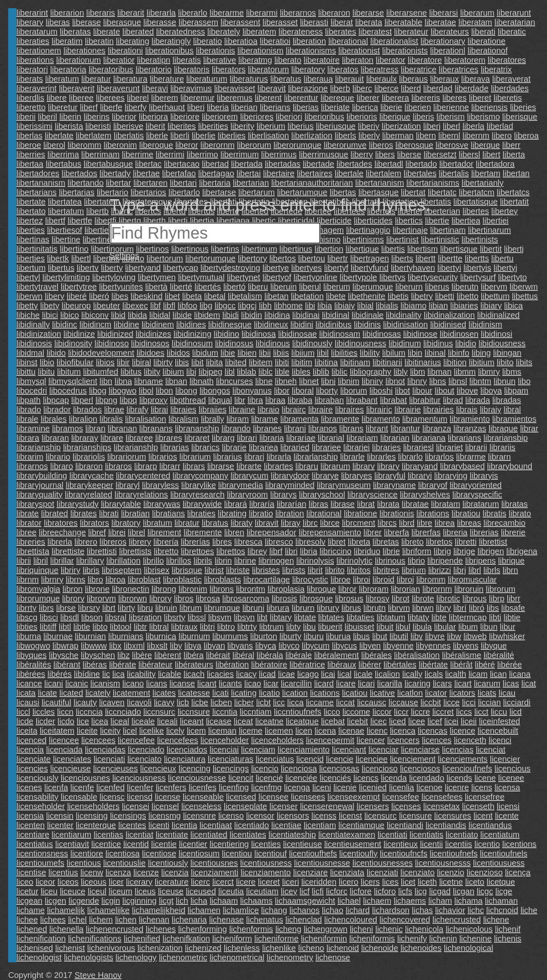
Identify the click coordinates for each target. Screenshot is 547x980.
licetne (451, 882)
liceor (46, 882)
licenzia (175, 872)
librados (87, 409)
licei (451, 721)
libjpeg (211, 372)
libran (95, 428)
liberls (345, 136)
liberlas (29, 136)
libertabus (63, 164)
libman (440, 372)
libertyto (513, 277)
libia (325, 306)
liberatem (259, 32)
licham (440, 901)
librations (433, 513)
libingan (507, 353)
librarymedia (240, 485)
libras (318, 504)
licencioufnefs (467, 768)
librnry (52, 580)
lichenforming (203, 929)
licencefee (136, 740)
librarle (352, 457)
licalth (456, 674)
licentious (84, 863)
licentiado (252, 825)
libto (100, 627)
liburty (290, 636)
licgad (440, 891)
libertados (79, 173)
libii (265, 353)
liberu (258, 287)
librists (294, 570)
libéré (485, 665)
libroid (383, 580)
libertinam (448, 230)
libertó (234, 287)
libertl (81, 258)
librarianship (39, 447)
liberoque (156, 145)
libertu (502, 258)
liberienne (451, 107)
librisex (156, 570)
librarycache (92, 476)
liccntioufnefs (298, 712)
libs (493, 608)
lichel (78, 920)
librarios (163, 457)
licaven (112, 702)
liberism (451, 117)
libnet (309, 381)
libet (172, 296)
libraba (300, 400)
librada (478, 400)
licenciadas (105, 750)
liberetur (63, 107)
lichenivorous (111, 948)
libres (222, 542)
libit (198, 362)
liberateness (301, 32)
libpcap (56, 400)
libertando (86, 183)
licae (286, 674)
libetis (398, 296)
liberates (341, 32)
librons (222, 589)
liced (397, 721)
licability (141, 674)
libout (445, 391)
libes (120, 296)
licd (515, 712)
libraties (201, 513)
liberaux (444, 79)
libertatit (514, 202)
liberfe (111, 107)
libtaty (418, 617)
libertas (343, 192)
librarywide (202, 504)
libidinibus (333, 324)
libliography (371, 372)
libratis (494, 513)
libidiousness (502, 343)
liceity (110, 731)
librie (391, 551)
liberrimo (203, 154)
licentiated (209, 835)
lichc (476, 910)
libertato (31, 211)
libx (115, 646)
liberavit (272, 88)
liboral (303, 391)
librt (109, 608)
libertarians (37, 192)
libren (234, 532)
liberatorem (465, 60)
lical (345, 674)
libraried (295, 447)
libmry (489, 372)
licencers (403, 740)
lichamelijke (108, 910)
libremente (203, 532)
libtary (281, 617)
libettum (495, 296)
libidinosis (34, 343)
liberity (242, 126)
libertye (276, 268)
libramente (340, 419)
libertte (450, 258)
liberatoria (68, 69)
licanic (77, 683)
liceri (291, 882)
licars (442, 683)
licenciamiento (304, 750)
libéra (194, 655)
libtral (159, 627)
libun (489, 627)
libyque (494, 646)
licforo (385, 891)
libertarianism (380, 183)
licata (26, 693)
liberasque (122, 22)
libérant (67, 665)
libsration (145, 617)
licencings (231, 768)
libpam (516, 391)
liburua (338, 636)
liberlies (232, 136)
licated (71, 693)
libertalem (384, 173)
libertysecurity (433, 277)
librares (169, 438)
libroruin (469, 589)
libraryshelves (425, 495)
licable (170, 674)
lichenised (35, 948)
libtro (226, 627)
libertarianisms (433, 183)
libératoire (269, 665)
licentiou (237, 853)
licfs (405, 891)
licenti (159, 825)
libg (206, 306)
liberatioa (241, 41)
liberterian (442, 211)
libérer (370, 665)
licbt (264, 702)
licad (267, 674)
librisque (187, 570)
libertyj (506, 268)
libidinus (438, 343)
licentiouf (270, 853)
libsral (116, 617)
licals (434, 674)
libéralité (499, 655)
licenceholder (225, 740)
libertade (318, 164)
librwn (423, 608)
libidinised (448, 324)
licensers (373, 806)
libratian (136, 513)
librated (55, 513)
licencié (270, 778)
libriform (417, 551)
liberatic (512, 32)
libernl (449, 136)
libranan (122, 428)
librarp (146, 466)
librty (126, 608)
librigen (491, 551)
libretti (465, 542)
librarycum (249, 476)
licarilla (390, 683)
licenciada (64, 750)
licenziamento (266, 872)
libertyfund (370, 268)
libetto (468, 296)
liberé (77, 296)
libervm (494, 287)
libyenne (399, 646)
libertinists (480, 239)
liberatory (308, 69)
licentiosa (123, 853)
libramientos (514, 419)
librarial (331, 438)
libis (182, 362)
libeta (192, 296)
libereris (426, 98)
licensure (416, 816)
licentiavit (72, 844)
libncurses (234, 381)
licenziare (310, 872)
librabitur (425, 400)
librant (377, 428)
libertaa (30, 164)
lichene (496, 920)
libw (454, 636)
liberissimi (34, 126)
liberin (70, 117)
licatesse (194, 693)
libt (262, 617)
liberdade (471, 88)
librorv (73, 598)
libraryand (420, 466)
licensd (140, 797)
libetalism (245, 296)
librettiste (68, 551)
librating (232, 513)
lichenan (154, 920)
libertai (249, 173)
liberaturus (249, 79)
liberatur (96, 79)
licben (221, 702)
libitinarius (423, 362)
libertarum (256, 192)
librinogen (276, 561)
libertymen (157, 277)
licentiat (140, 835)
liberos (381, 145)
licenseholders (93, 806)
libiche (28, 315)
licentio (487, 844)
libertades (354, 164)
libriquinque (37, 570)
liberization (401, 126)
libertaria (215, 183)
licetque (501, 882)
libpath (29, 400)
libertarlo (184, 192)
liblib (321, 372)
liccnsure (194, 712)
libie (228, 353)
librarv (363, 466)
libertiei (495, 221)
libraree (139, 438)
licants (231, 683)
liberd (411, 88)
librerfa (396, 532)
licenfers (171, 787)
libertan (516, 173)
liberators (229, 69)
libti (495, 617)
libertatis (436, 202)
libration (290, 513)
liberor (187, 145)
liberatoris (192, 69)
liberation (309, 41)
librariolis (89, 457)
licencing (195, 768)
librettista (33, 551)
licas (511, 683)
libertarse (219, 192)
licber (244, 702)
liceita (27, 731)
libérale (299, 655)
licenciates (72, 759)
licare (346, 683)
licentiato (462, 835)
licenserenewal (327, 806)
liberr (511, 145)
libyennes (433, 646)
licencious (513, 768)
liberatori (32, 69)
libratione (360, 513)
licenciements (463, 759)
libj (191, 372)
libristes (266, 570)
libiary (491, 306)
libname (149, 381)
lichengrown (325, 929)
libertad (215, 164)
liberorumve (345, 145)
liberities (213, 126)
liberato (288, 60)
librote (423, 598)
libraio (268, 409)
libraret (197, 438)
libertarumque (302, 192)
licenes (29, 787)
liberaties (33, 41)
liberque (485, 145)
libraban (329, 400)
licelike (152, 731)
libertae (147, 173)
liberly (369, 136)
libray (291, 523)
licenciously (37, 778)
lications (325, 693)
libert (491, 154)
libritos (359, 570)
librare (112, 438)
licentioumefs (40, 863)
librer (372, 532)
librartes (279, 466)
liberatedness (180, 32)
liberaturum (207, 79)
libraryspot (35, 504)
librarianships (87, 447)
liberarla (161, 13)
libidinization (39, 334)
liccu (499, 712)
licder (46, 721)
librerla (60, 542)
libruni (253, 608)
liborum (354, 391)
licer (116, 882)
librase (343, 504)
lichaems (410, 901)
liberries (31, 154)
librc (310, 523)
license (168, 797)
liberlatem (94, 136)
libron (72, 589)
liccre (420, 712)
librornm (437, 589)
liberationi (125, 51)
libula (422, 627)
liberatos (343, 69)
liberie (391, 107)
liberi (196, 107)
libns (438, 381)
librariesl (418, 447)
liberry (362, 154)
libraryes (356, 476)
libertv (88, 268)
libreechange (62, 532)
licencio (265, 768)
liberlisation (269, 136)
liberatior (119, 60)
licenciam (258, 750)
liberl (451, 126)
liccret (443, 712)
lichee (27, 920)
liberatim (67, 41)
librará (236, 504)
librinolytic (354, 561)
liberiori (289, 117)
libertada (247, 164)
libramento (380, 419)
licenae (351, 731)
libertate (31, 202)
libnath (201, 381)
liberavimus (191, 88)
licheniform (232, 939)
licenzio (451, 872)
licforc (337, 891)
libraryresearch (198, 495)
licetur (27, 891)
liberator (391, 60)
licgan (464, 891)
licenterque (96, 825)
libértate (433, 665)
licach (194, 674)
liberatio (207, 41)
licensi (508, 806)
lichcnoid (502, 910)
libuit (385, 627)
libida (137, 315)
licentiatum (500, 835)
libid (118, 315)
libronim (193, 589)
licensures (453, 816)
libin (415, 353)
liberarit (131, 13)
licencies (32, 768)
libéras (95, 665)
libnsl (458, 381)
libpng (106, 400)
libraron (89, 466)
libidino (226, 334)
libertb (97, 211)
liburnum (194, 636)
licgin (111, 901)
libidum (205, 353)
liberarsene (406, 13)
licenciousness (139, 778)
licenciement (413, 759)
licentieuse (302, 844)
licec (379, 721)
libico (70, 315)
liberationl (448, 51)
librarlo (410, 457)
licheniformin (324, 939)
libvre (435, 636)
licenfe (82, 787)
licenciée (301, 778)
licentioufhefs (313, 853)
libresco (279, 542)
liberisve (128, 126)
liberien (418, 107)
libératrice (307, 665)
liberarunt (514, 13)
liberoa (526, 136)
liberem (165, 98)
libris (91, 570)
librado (29, 409)
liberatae (440, 22)
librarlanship (316, 457)
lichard (358, 910)
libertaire (279, 173)
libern (426, 136)
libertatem (102, 202)
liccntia (225, 712)
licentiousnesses (383, 863)
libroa (116, 580)
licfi (318, 891)
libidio (465, 343)
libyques (31, 655)
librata (388, 504)
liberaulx (382, 79)
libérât (461, 665)
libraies (183, 409)
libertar (118, 183)
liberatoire (322, 60)
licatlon (410, 693)
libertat (413, 192)
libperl (82, 400)
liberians (275, 107)
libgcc (225, 306)
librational (324, 513)
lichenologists (89, 957)
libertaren (151, 183)
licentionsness (42, 853)
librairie (408, 409)
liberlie (204, 136)
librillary (90, 561)
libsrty (175, 617)
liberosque (414, 145)
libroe (341, 580)
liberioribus (325, 117)
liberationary (443, 41)
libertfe (80, 221)
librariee (326, 447)
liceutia (231, 891)
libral (512, 409)
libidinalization (449, 315)
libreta (359, 542)
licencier (505, 759)
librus (351, 608)
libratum (157, 523)
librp (497, 598)
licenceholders (278, 740)
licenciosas (339, 768)
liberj (432, 126)
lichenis (508, 939)
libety (50, 306)
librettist (493, 542)
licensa (507, 787)
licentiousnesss (443, 863)
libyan (214, 646)
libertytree (79, 287)
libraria (271, 438)
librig (442, 551)
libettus (525, 296)
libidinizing (193, 334)
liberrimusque (324, 154)
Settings (124, 255)
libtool (121, 627)
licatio (269, 693)
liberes (454, 98)
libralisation (146, 419)
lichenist (70, 948)
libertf (55, 221)
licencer (371, 740)
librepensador (271, 532)
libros (184, 598)
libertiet (98, 230)
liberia (218, 107)
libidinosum (192, 343)
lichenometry (290, 957)
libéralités (34, 665)
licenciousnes (85, 778)
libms (512, 372)
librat (366, 504)
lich (182, 901)
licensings (128, 816)
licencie (340, 759)
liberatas (76, 32)
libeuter (107, 306)
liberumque (373, 287)
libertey (504, 211)
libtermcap (468, 617)
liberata (369, 22)
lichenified (142, 939)
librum (191, 608)
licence (462, 731)
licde (25, 721)
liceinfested (499, 721)
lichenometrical (237, 957)
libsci (49, 617)
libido (56, 353)
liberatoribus (111, 69)
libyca (265, 646)
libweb (475, 636)
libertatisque (476, 202)
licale (363, 674)
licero (349, 882)
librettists (135, 551)
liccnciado (123, 712)
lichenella (66, 929)
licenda (394, 778)
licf (304, 891)
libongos (215, 391)
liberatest (375, 32)
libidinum (405, 343)
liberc (362, 88)
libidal (160, 315)
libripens (480, 561)
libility (370, 353)
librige (464, 551)
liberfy (136, 107)
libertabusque (108, 164)
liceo (25, 882)
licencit (241, 778)
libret (337, 542)
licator (436, 693)
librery (140, 542)
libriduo (367, 551)
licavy (164, 702)
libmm (465, 372)
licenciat (490, 750)
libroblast (144, 580)
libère (142, 655)
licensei (136, 806)
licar (271, 683)
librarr (170, 466)
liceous (94, 882)
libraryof (433, 485)
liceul (97, 891)
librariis (502, 447)
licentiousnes (214, 863)
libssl (197, 617)
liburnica (161, 636)
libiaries (464, 306)
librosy (377, 598)
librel (136, 532)
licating (244, 693)
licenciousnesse (197, 778)
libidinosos (150, 343)
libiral (141, 362)
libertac (148, 164)
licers (370, 882)
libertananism (41, 183)
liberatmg (255, 60)
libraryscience (372, 495)
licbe (200, 702)
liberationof (487, 51)
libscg (27, 617)
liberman (398, 136)
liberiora (153, 117)
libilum (394, 353)
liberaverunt (118, 88)
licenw (92, 872)
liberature (167, 79)
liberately (224, 32)
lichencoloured (350, 920)
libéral (243, 655)
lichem (101, 920)
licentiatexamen (347, 835)
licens (481, 787)
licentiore (87, 853)
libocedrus (68, 391)
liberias (306, 107)
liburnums (230, 636)
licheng (288, 929)
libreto (412, 542)
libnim (349, 381)
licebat (333, 721)
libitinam (355, 362)
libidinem (158, 324)
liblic (339, 372)
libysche (64, 655)
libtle (82, 627)
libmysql (31, 381)
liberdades (510, 88)
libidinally (33, 324)
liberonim (120, 145)
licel (130, 731)
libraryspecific (477, 495)
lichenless (242, 948)
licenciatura (185, 759)
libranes (267, 428)
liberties (31, 230)
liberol (54, 145)
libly (400, 372)
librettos (231, 551)
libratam (445, 504)
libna (123, 381)
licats (487, 693)
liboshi (381, 391)
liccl (23, 712)
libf (156, 306)
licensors (293, 816)
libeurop (76, 306)
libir (123, 362)
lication (295, 693)
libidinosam (340, 334)
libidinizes (153, 334)
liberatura (130, 79)
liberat (342, 22)
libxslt (157, 646)
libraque (503, 428)
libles (301, 372)
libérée (510, 665)
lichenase (226, 920)
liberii (26, 117)
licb (183, 702)
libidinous (273, 343)
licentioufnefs (454, 853)
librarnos (32, 466)
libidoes (150, 353)
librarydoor (290, 476)
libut (380, 636)
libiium (303, 353)
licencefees (177, 740)
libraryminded (290, 485)
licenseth (478, 806)
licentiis (459, 844)
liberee (81, 98)
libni (329, 381)
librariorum (126, 457)
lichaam (224, 901)
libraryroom (247, 495)
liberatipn (154, 60)
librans (351, 428)
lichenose (333, 957)
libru (145, 608)
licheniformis (372, 939)
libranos (323, 428)
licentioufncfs (404, 853)
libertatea (65, 202)
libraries (386, 447)
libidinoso (111, 343)
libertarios (148, 192)
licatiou (355, 693)
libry (444, 608)
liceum (121, 891)
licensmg (164, 816)
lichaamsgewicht (305, 901)
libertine (66, 239)
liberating (132, 41)
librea (445, 523)
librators (95, 523)
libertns (106, 258)
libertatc (442, 192)
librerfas (426, 532)
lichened (32, 929)
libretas (386, 542)
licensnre (200, 816)
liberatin (99, 41)
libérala (270, 655)
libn (106, 381)
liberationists (405, 51)
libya (193, 646)
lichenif (508, 929)
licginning (139, 901)
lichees (53, 920)
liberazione (308, 88)
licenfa (56, 787)
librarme (471, 457)
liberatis (187, 60)
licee (417, 721)
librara (28, 438)
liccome (356, 712)
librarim (30, 457)
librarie (234, 447)
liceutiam (262, 891)
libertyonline (316, 277)
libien (247, 353)
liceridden (319, 882)
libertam (486, 173)
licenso (231, 816)
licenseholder (41, 806)
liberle (157, 136)
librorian (406, 589)
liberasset (280, 22)
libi (310, 306)
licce (451, 702)
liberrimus (279, 154)
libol (146, 391)
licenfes (202, 787)
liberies (523, 107)
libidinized (115, 334)
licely (175, 731)
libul (403, 627)
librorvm (101, 598)
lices (390, 882)
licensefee (401, 797)
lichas (422, 910)
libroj (405, 580)
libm (417, 372)
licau (507, 693)
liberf (89, 107)
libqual (220, 400)
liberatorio (154, 69)
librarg (223, 438)
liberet (480, 98)
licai (328, 674)
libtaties (361, 617)
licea (100, 721)
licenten (31, 825)
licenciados (187, 750)
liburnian (90, 636)
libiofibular (75, 362)
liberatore (425, 60)
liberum (337, 287)
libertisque (459, 249)
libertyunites (121, 287)
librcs (387, 523)
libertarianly (483, 183)
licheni (362, 929)
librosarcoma (246, 598)
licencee (64, 740)
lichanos (305, 910)
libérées (31, 674)
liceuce (73, 891)
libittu (26, 372)
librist (214, 570)
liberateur (411, 32)
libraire (320, 409)
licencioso (380, 768)
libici (50, 315)
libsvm (220, 617)
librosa (208, 598)
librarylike (198, 485)
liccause (403, 702)
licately (98, 693)
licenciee (372, 759)
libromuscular (472, 580)
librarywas (162, 504)
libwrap (66, 646)
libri (291, 551)
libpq (128, 400)
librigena (522, 551)
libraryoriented (476, 485)
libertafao (179, 173)
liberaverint (37, 88)
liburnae (58, 636)
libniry (372, 381)
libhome (288, 306)
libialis (387, 306)
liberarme (226, 13)
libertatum (66, 211)
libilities (344, 353)
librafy (137, 409)
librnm (28, 580)
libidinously (313, 343)
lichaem (377, 901)
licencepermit (330, 740)
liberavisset (234, 88)
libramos (68, 428)
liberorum (254, 145)
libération (232, 665)
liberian (244, 107)
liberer (368, 98)
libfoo (188, 306)
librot (401, 598)
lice (83, 721)
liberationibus (170, 51)
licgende (84, 901)
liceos (68, 882)
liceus (145, 891)
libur (508, 627)
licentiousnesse (322, 863)
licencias (458, 750)
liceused (201, 891)
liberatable (403, 22)
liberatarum (37, 32)
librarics (206, 447)
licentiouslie (124, 863)
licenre (457, 787)
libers (385, 154)
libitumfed (101, 372)
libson (92, 617)
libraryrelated (89, 495)
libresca (248, 542)
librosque (316, 598)
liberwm (524, 287)
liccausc (371, 702)
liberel (138, 98)
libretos (439, 542)
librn (510, 570)
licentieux (401, 844)
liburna (29, 636)
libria (308, 551)
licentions (519, 844)
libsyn (244, 617)
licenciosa (299, 768)
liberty (112, 268)
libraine (242, 409)
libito (505, 362)
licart (463, 683)
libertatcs (513, 192)
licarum (487, 683)
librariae (301, 438)
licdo (66, 721)
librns (76, 580)
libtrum (271, 627)
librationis (397, 513)
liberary (30, 22)
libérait (218, 655)
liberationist (359, 51)
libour (422, 391)
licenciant (349, 750)
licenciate (33, 759)
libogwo (123, 391)
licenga (297, 787)
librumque (222, 608)
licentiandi (405, 825)
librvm (399, 608)
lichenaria (189, 920)
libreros (113, 542)
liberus (437, 287)
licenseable (203, 797)
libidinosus (234, 343)
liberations (35, 60)
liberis (423, 117)
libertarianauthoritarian (312, 183)
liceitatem (57, 731)
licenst (350, 816)
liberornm (217, 145)
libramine (33, 428)
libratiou (466, 513)
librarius (228, 457)
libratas (515, 504)
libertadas (283, 164)
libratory (126, 523)
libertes (476, 211)
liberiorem (220, 117)
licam (478, 674)
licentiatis (426, 835)
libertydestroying (230, 268)
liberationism (260, 51)
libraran (55, 438)
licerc (201, 882)
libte (439, 617)
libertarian (251, 183)
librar (529, 428)
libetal (215, 296)
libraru (307, 466)
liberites (182, 126)
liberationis (216, 51)
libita (214, 362)
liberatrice (419, 69)
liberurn (409, 287)
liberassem (199, 22)
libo (524, 381)
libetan (277, 296)
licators (462, 693)
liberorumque (298, 145)
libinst (27, 362)
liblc (265, 372)
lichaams (256, 901)
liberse (409, 154)
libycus (344, 646)
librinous (390, 561)
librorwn (133, 598)
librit (315, 570)
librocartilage (267, 580)
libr (240, 400)
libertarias (77, 192)
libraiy (490, 409)
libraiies (213, 409)
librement (164, 532)
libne (264, 381)
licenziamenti (215, 872)
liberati (483, 32)
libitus (131, 372)
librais (467, 409)
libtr (140, 627)
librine (245, 561)
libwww (94, 646)
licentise (31, 872)
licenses (406, 806)
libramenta (300, 419)
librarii (476, 447)
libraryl (128, 485)
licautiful (56, 702)
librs (46, 608)
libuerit (330, 627)
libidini (302, 324)
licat (529, 683)
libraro (62, 466)
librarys (283, 495)
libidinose (420, 334)
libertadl (389, 164)
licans (157, 683)
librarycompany (200, 476)
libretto (166, 551)
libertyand (143, 268)
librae (114, 409)
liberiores (257, 117)
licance (29, 683)
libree (26, 532)
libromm (431, 580)
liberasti (314, 22)
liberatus (286, 79)
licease (218, 721)
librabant (362, 400)
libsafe (513, 608)
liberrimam (100, 154)
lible (282, 372)
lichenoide (379, 948)
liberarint (32, 13)
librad (453, 400)
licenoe (429, 787)
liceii (469, 721)
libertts (477, 258)
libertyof (277, 277)
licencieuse (70, 768)
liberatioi (275, 41)
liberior (124, 117)
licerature (172, 882)
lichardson (391, 910)
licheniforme (276, 939)
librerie (513, 532)
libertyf (336, 268)
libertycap (181, 268)
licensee (273, 797)
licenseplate (246, 806)
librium (414, 570)
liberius (300, 126)
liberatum (62, 79)
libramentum (425, 419)
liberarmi (262, 13)
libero (502, 136)
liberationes (85, 51)
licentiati (392, 835)
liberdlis (30, 98)
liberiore (185, 117)
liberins (96, 117)
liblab (247, 372)
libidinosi (497, 334)
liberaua (318, 79)
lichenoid (343, 948)
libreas (469, 523)
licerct (223, 882)
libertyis (477, 268)
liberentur (301, 98)
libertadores (38, 173)
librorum (501, 589)
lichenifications (95, 939)
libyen (370, 646)
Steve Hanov (98, 975)
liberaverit (77, 88)
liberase (87, 22)
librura (278, 608)
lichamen (204, 910)
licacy (246, 674)
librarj (254, 457)
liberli (180, 136)
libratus (215, 523)
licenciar (383, 750)
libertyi (449, 268)
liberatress (379, 69)
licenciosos (420, 768)
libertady (115, 173)
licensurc (380, 816)
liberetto (31, 107)
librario (58, 457)
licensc (112, 797)
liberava (476, 79)
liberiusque (336, 126)
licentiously (168, 863)
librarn (499, 457)
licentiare (33, 835)
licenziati (383, 872)
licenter (60, 825)
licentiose (159, 853)
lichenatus (264, 920)
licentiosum (199, 853)
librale (27, 419)
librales (54, 419)
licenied (373, 787)
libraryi (420, 476)
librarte (249, 466)
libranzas (470, 428)
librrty (26, 608)
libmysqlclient (73, 381)
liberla (473, 126)
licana (520, 674)
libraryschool (322, 495)
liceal (120, 721)
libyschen (98, 655)
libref (97, 532)
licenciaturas (231, 759)
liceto (475, 882)
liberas (58, 22)
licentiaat (216, 825)
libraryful (390, 476)
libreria (455, 532)
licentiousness (266, 863)
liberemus (235, 98)
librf (276, 551)
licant (207, 683)
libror (347, 589)
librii (24, 561)
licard (324, 683)
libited (236, 362)
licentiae (286, 825)
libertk (58, 258)
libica (514, 306)
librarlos (439, 457)
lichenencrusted (115, 929)
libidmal (30, 353)
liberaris (101, 13)
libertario (113, 192)
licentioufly (358, 853)
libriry (71, 570)
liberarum (477, 13)
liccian (490, 702)
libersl (469, 154)
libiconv (95, 315)
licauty (85, 702)
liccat (345, 702)
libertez (30, 221)
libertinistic (440, 239)
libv (417, 636)
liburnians (126, 636)
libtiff (48, 627)
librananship (197, 428)
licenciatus (275, 759)
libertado (421, 164)
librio (416, 561)
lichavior (450, 910)
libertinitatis (37, 249)
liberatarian (515, 22)
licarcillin (296, 683)
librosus (349, 598)
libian (438, 306)
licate (47, 693)
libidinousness (361, 343)
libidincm (95, 324)
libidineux (271, 324)
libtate (305, 617)
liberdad (438, 88)
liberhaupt (167, 107)
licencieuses (116, 768)
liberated (138, 32)
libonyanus (252, 391)
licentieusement (353, 844)
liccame (320, 702)
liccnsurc (159, 712)
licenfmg (267, 787)
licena (325, 731)
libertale (349, 173)
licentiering (229, 844)
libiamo (413, 306)
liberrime (138, 154)
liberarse (368, 13)
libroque (321, 589)
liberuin (283, 287)
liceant (192, 721)
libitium (482, 362)
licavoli (139, 702)
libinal (435, 353)
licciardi (517, 702)
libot (403, 391)
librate (28, 513)
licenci (500, 740)
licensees (308, 797)
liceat (243, 721)
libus (361, 636)
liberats (30, 79)
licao (253, 683)
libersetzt (440, 154)
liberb (340, 88)
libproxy (153, 400)
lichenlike (279, 948)
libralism (183, 419)
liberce (387, 88)
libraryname (394, 485)
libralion (83, 419)
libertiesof (64, 230)
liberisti (98, 126)
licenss (324, 816)
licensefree (485, 797)
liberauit (349, 79)
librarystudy (78, 504)
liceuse (171, 891)
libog (98, 391)
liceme (251, 731)
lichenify (412, 939)
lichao (333, 910)
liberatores (507, 60)
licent (483, 816)
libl (230, 372)
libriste (238, 570)
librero (86, 542)
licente (507, 816)
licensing (92, 816)
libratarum (481, 504)
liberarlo (193, 13)
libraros (119, 466)
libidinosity (73, 343)
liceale (143, 721)
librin (223, 561)
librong (164, 589)
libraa (275, 400)
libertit (491, 249)
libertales (420, 173)
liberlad (500, 126)
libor (282, 391)
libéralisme (462, 655)
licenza (118, 872)
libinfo (459, 353)
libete (336, 296)
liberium (271, 126)
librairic (379, 409)
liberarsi (444, 13)
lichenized (203, 948)
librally (213, 419)
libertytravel (37, 287)
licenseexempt (354, 797)
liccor (382, 712)
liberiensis (489, 107)
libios (105, 362)
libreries (31, 542)
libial (365, 306)
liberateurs (449, 32)
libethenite (367, 296)
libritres (386, 570)
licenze (146, 872)
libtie (512, 617)
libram (237, 419)
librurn (303, 608)
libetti (445, 296)
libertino (74, 249)
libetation (307, 296)
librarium (195, 457)
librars (194, 466)
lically (412, 674)
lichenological (469, 948)
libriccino (336, 551)
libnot (395, 381)
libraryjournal (40, 485)
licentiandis (446, 825)
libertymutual (201, 277)
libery (55, 296)
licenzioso (485, 872)
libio (47, 362)
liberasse (160, 22)
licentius (63, 872)
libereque (337, 98)
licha (199, 901)
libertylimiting (66, 277)
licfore (361, 891)
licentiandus (490, 825)
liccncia (90, 712)
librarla (279, 457)
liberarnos (298, 13)
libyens (466, 646)
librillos (179, 561)
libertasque (379, 192)
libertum (31, 268)
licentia (184, 825)
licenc (377, 731)
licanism (105, 683)
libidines (191, 324)
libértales (400, 665)
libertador (456, 164)
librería (166, 542)
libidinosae (298, 334)
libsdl (70, 617)
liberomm (85, 145)
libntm (480, 381)
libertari (184, 183)
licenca (402, 731)
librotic (448, 598)
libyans (240, 646)
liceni (322, 787)
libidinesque (230, 324)
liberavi (155, 88)
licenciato (144, 759)
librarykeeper (90, 485)
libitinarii (387, 362)
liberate (107, 32)
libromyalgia (38, 589)
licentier (193, 844)
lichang (274, 910)
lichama (468, 901)
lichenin (443, 939)
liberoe (29, 145)
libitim (302, 362)
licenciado (146, 750)
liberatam (475, 22)
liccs (464, 712)
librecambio (504, 523)
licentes (132, 825)
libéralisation (417, 655)
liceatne (270, 721)
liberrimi (170, 154)
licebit (357, 721)
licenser (284, 806)
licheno (311, 948)
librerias (484, 532)
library (388, 466)
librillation (123, 561)
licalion (387, 674)
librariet (450, 447)
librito (335, 570)
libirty (163, 362)
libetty (27, 306)
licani (54, 683)
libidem (207, 315)
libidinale (368, 315)
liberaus (414, 79)
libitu (46, 372)
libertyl (28, 277)
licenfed (111, 787)
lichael (349, 901)
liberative (220, 60)
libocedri (32, 391)
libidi (230, 315)
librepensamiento (330, 532)
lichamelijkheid (159, 910)
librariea (263, 447)
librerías (195, 542)
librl (475, 570)
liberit (156, 126)
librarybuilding (42, 476)
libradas (507, 400)
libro (95, 580)
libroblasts (223, 580)
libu (309, 627)
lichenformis (251, 929)
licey (289, 891)
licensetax (442, 806)
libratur (187, 523)
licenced (31, 740)
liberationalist (394, 41)
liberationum (79, 60)
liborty (327, 391)
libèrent (168, 655)
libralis (111, 419)
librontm (251, 589)
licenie (345, 787)
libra (255, 400)
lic (106, 674)
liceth (427, 882)
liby (176, 646)
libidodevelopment (101, 353)
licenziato (417, 872)
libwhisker (507, 636)
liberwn (29, 296)
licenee (511, 778)
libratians (168, 513)
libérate (123, 665)
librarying (451, 476)
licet (408, 882)
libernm (476, 136)
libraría (262, 504)
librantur (405, 428)
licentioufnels (504, 853)
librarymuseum (344, 485)
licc (279, 702)
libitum (69, 372)
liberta (514, 154)
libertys (392, 277)
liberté (181, 287)
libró (477, 608)
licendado (427, 778)
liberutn (465, 287)
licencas (432, 731)
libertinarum (490, 230)
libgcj (247, 306)
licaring (417, 683)
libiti (282, 362)
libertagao (216, 173)
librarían (292, 504)
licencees (98, 740)
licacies (221, 674)
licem (197, 731)
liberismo (483, 117)
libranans (156, 428)
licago (308, 674)
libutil (399, 636)
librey (257, 551)
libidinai (306, 315)
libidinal (336, 315)
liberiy (369, 126)
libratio (261, 513)
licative (383, 693)
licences (437, 740)
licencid (310, 759)
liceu (49, 891)
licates (164, 693)
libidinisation (406, 324)
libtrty (247, 627)
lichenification (41, 939)
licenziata (347, 872)
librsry (89, 608)
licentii (432, 844)
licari (367, 683)
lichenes (161, 929)
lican (498, 674)
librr (514, 598)
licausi (28, 702)
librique (511, 561)
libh (265, 306)
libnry (417, 381)
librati (109, 513)
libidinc (65, 324)
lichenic (389, 929)
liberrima (63, 154)
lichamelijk (66, 910)
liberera (395, 98)
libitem (261, 362)
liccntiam (256, 712)
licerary (139, 882)
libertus (61, 268)
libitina (326, 362)
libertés (208, 287)
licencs (366, 778)
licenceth (470, 740)
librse (66, 608)
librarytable (121, 504)
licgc (485, 891)
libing (481, 353)
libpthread (188, 400)
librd (407, 523)
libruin (166, 608)
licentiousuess (499, 863)
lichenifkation (186, 939)
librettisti (102, 551)
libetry (422, 296)
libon (164, 391)
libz (124, 655)
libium (173, 372)
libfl (169, 306)
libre (425, 523)
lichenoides (421, 948)
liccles (44, 712)
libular (445, 627)
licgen (55, 901)
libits (524, 362)
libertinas (33, 239)
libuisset (359, 627)
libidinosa (259, 334)
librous (475, 598)
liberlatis (129, 136)
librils (203, 561)
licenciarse (420, 750)
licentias (108, 835)
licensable (79, 797)
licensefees (442, 797)
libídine (87, 674)
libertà (156, 287)
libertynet (243, 277)
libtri (208, 627)
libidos (178, 353)
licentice (106, 844)
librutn (375, 608)
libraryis (484, 476)
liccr (401, 712)
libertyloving (114, 277)
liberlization (312, 136)
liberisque (520, 117)
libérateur (155, 665)
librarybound (510, 466)
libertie (437, 221)
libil (323, 353)
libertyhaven (413, 268)
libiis (281, 353)
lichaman (501, 901)
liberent (268, 98)
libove (467, 391)
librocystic (310, 580)
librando (236, 428)
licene (485, 778)
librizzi (440, 570)
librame (264, 419)
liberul (310, 287)
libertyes (306, 268)
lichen (126, 920)
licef (435, 721)
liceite (87, 731)
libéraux (342, 665)
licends (459, 778)
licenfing (234, 787)
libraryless (161, 485)
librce (330, 523)
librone (97, 589)
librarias (175, 447)
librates (83, 513)
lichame (31, 910)
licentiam (320, 825)
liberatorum (269, 69)
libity (152, 372)
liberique (395, 117)
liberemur (197, 98)
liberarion (67, 13)
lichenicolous (469, 929)
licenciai (224, 750)
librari (247, 438)
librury (328, 608)
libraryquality (39, 495)
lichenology (136, 957)
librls (492, 570)
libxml (134, 646)
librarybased (463, 466)
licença (518, 872)
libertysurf (478, 277)
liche (529, 910)
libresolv (310, 542)
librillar (62, 561)
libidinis (368, 324)
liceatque (302, 721)
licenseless (201, 806)
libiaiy (345, 306)
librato (520, 513)
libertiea (466, 221)
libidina (277, 315)
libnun (504, 381)
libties (27, 627)
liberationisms (311, 51)
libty (294, 627)
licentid (136, 844)
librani (295, 428)
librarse (221, 466)
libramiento (470, 419)
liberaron (334, 13)
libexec (135, 306)
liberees (110, 98)
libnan (176, 381)
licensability (37, 797)
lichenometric (183, 957)
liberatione (487, 41)
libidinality (404, 315)
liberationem (39, 51)
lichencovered (405, 920)
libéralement (337, 655)
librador (57, 409)
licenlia (401, 787)
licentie (164, 844)
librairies (439, 409)
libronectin (130, 589)
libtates (331, 617)
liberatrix (496, 69)
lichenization (160, 948)
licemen (279, 731)
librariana (429, 438)
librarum (335, 466)
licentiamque (361, 825)
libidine (126, 324)
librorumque (38, 598)
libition (455, 362)
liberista (69, 126)
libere (56, 98)
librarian (395, 438)
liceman (222, 731)
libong (186, 391)
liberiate (336, 107)
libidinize (79, 334)
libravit (267, 523)
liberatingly (171, 41)
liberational (348, 41)
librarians (465, 438)
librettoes (197, 551)
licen (304, 731)
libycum (316, 646)
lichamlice (241, 910)
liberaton (358, 60)
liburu (314, 636)
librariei (356, 447)
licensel (165, 806)
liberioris (362, 117)
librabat (393, 400)
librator (29, 523)
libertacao (182, 164)
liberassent (240, 22)
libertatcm (477, 192)
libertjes (31, 258)
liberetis (508, 98)
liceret (269, 882)
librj (460, 570)
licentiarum (72, 835)
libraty (241, 523)
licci (469, 702)
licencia (30, 750)
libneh (286, 381)
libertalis (454, 173)
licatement (132, 693)
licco (332, 712)
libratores (61, 523)
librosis (284, 598)
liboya (491, 391)
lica (119, 674)
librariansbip (506, 438)
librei (117, 532)
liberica (365, 107)
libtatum (391, 617)
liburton (264, 636)
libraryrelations (141, 495)
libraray (85, 438)
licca (295, 702)
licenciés (335, 778)
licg (421, 891)
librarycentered (143, 476)
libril (41, 561)
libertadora (495, 164)
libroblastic (182, 580)
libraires (349, 409)
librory (160, 598)
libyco (289, 646)
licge (504, 891)
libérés (60, 674)
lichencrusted (457, 920)
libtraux (184, 627)
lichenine (475, 939)
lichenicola (424, 929)
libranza (437, 428)
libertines (99, 239)
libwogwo (33, 646)
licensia (30, 816)
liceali (167, 721)
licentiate (172, 835)
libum (468, 627)
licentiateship (292, 835)
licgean (29, 901)
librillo (153, 561)
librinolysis (315, 561)
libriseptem (122, 570)
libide (182, 315)
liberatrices (459, 69)
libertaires (315, 173)
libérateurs (194, 665)
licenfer (140, 787)
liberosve (452, 145)
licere (246, 882)
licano (133, 683)
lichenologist (39, 957)
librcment (359, 523)
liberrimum (240, 154)
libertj (514, 249)
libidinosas (382, 334)
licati (221, 693)
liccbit (431, 702)
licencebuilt (498, 731)
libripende (445, 561)
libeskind (147, 296)
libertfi (105, 221)
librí (460, 608)
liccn (65, 712)
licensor (260, 816)
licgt (166, 901)
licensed (241, 797)
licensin (60, 816)
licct (481, 712)
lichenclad (304, 920)
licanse (182, 683)
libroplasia (286, 589)
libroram (374, 589)
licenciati (109, 759)
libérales (376, 655)
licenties (266, 844)
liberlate (59, 136)
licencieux (158, 768)
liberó (99, 296)
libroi (361, 580)
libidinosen (459, 334)
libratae (415, 504)
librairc (294, 409)
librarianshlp (136, 447)
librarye (325, 476)
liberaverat (511, 79)
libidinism (485, 324)
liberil (47, 117)
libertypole (358, 277)
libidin (252, 315)
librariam (362, 438)
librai (159, 409)
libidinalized (498, 315)
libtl (65, 627)
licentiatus (35, 844)
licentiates (248, 835)
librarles (382, 457)
